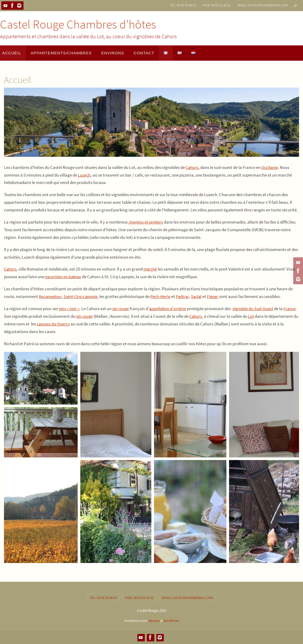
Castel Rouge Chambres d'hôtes (78, 24)
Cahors (192, 167)
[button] (41, 378)
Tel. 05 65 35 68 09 (183, 5)
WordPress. (171, 621)
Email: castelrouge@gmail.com (263, 5)
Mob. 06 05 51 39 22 (217, 5)
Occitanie (271, 167)
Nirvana (154, 621)
